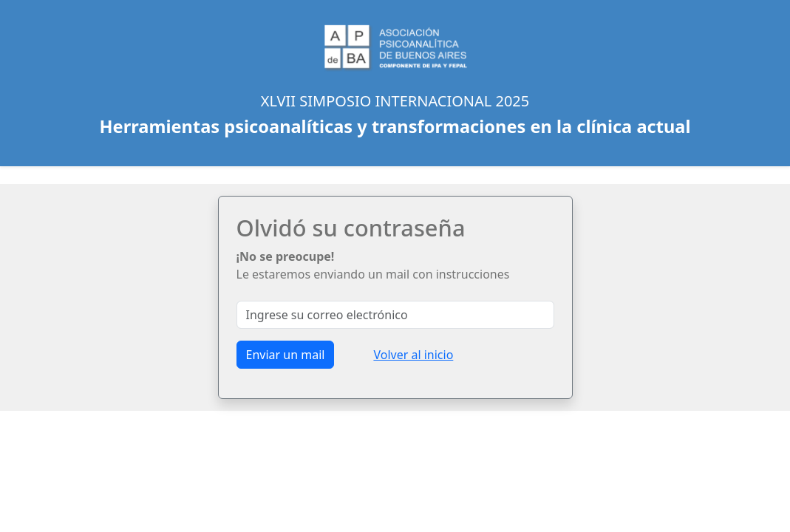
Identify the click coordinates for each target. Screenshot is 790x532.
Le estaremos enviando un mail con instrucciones (373, 265)
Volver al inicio (413, 355)
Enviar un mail (286, 355)
